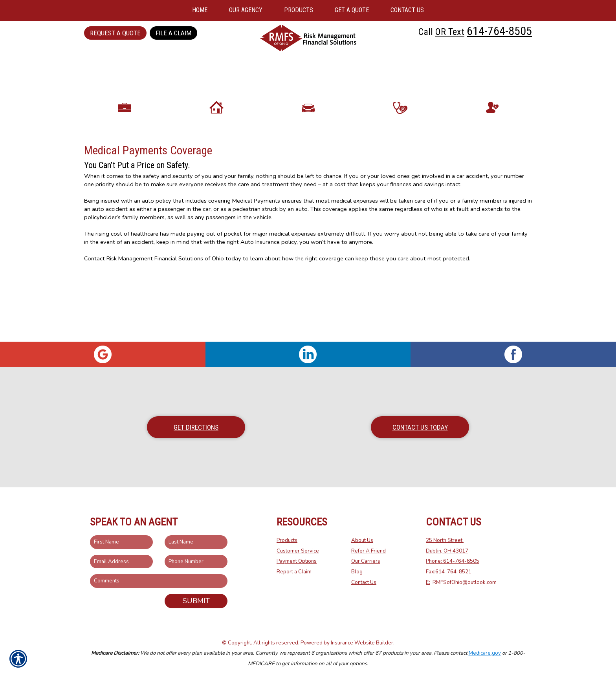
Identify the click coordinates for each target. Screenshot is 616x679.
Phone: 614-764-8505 (453, 561)
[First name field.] (121, 542)
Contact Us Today (420, 427)
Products (287, 540)
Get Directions (196, 427)
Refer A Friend (368, 551)
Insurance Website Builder (362, 643)
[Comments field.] (159, 581)
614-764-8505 (499, 31)
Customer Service (298, 551)
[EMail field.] (121, 562)
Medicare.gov (485, 653)
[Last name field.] (196, 542)
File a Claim (173, 33)
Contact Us (364, 582)
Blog (357, 572)
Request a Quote (115, 33)
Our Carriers (366, 561)
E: (428, 582)
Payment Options (297, 561)
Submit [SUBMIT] (196, 601)
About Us (362, 540)
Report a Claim (294, 572)
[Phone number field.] (196, 562)
